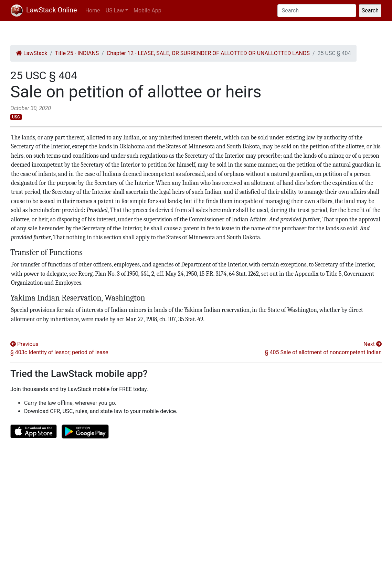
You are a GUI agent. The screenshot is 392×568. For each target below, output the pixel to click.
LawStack (31, 53)
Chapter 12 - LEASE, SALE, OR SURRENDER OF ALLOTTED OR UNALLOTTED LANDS (208, 53)
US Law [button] (115, 10)
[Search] (317, 11)
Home (93, 10)
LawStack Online (44, 10)
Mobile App (147, 10)
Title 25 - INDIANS (77, 53)
